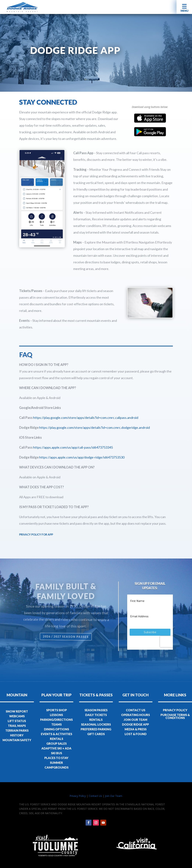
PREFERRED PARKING (96, 729)
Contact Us (95, 796)
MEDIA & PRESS (136, 729)
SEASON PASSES (96, 710)
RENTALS (57, 739)
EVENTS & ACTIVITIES (57, 734)
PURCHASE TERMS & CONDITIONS (175, 716)
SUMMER (56, 763)
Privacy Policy (78, 796)
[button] (184, 7)
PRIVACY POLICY (175, 710)
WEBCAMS (17, 716)
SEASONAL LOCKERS (96, 724)
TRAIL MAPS (17, 726)
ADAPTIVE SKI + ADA (56, 748)
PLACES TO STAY (56, 758)
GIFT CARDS (96, 734)
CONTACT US (136, 710)
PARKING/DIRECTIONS (56, 720)
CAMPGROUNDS (57, 767)
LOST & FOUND (136, 734)
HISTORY (17, 735)
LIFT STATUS (17, 721)
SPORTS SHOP (57, 710)
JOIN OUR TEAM (135, 720)
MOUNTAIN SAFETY (17, 740)
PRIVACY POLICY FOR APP (36, 534)
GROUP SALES (57, 743)
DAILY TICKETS (96, 715)
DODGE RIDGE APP (135, 724)
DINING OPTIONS (57, 729)
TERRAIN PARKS (17, 730)
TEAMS (57, 724)
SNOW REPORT (17, 711)
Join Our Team (114, 796)
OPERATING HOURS (135, 715)
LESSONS (56, 715)
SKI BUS (57, 753)
